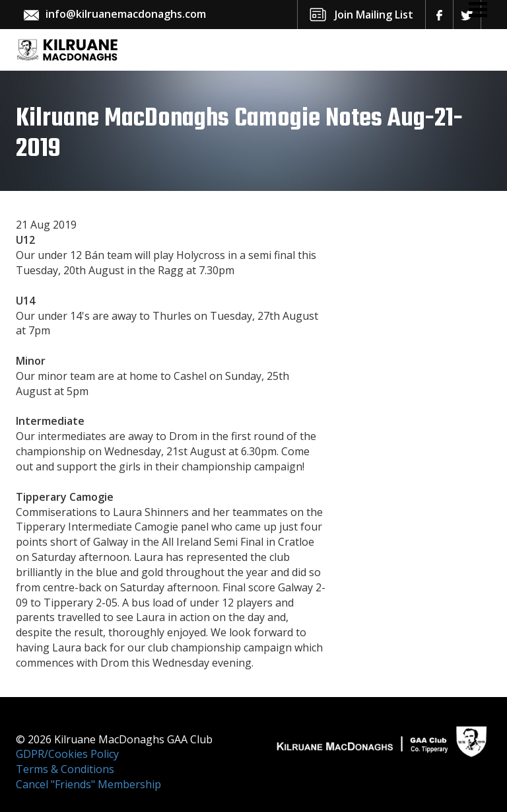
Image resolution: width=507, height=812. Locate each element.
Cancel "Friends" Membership (88, 784)
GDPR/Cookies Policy (67, 754)
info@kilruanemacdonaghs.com (126, 14)
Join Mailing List (374, 15)
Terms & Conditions (65, 769)
